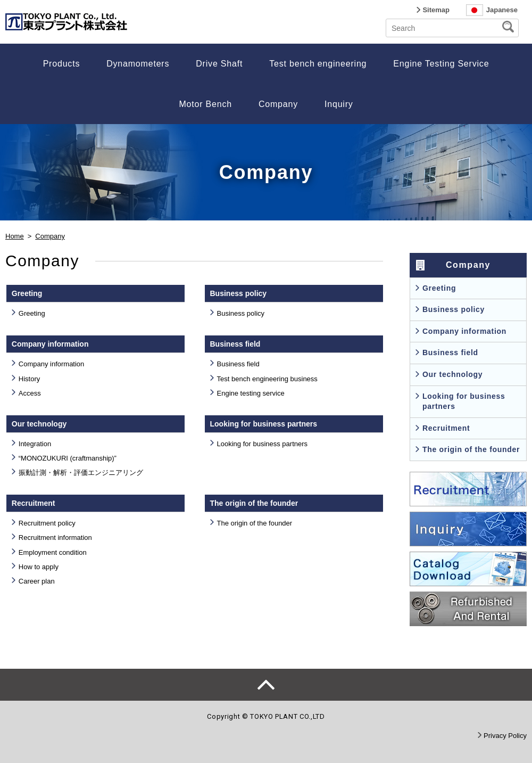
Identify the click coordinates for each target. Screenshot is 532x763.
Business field (238, 364)
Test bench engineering (318, 64)
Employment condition (53, 552)
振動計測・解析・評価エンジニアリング (81, 473)
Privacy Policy (505, 736)
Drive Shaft (219, 64)
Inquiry (339, 104)
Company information (52, 364)
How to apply (39, 567)
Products (62, 64)
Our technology (452, 374)
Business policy (241, 313)
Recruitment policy (47, 523)
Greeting (32, 313)
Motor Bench (205, 104)
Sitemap (436, 10)
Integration (35, 444)
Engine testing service (251, 393)
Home (15, 236)
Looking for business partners (263, 444)
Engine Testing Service (441, 64)
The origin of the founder (255, 523)
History (29, 379)
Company (278, 104)
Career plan (37, 581)
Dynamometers (138, 64)
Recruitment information (55, 538)
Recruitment (446, 428)
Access (30, 393)
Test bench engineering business (267, 379)
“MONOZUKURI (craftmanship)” (68, 458)
